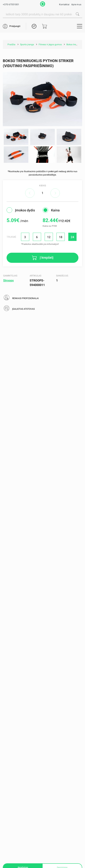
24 (72, 237)
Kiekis (43, 186)
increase (55, 193)
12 (49, 237)
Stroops (8, 280)
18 (61, 237)
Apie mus (76, 4)
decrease (30, 193)
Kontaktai (64, 4)
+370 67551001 (11, 4)
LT (34, 26)
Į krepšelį (46, 257)
